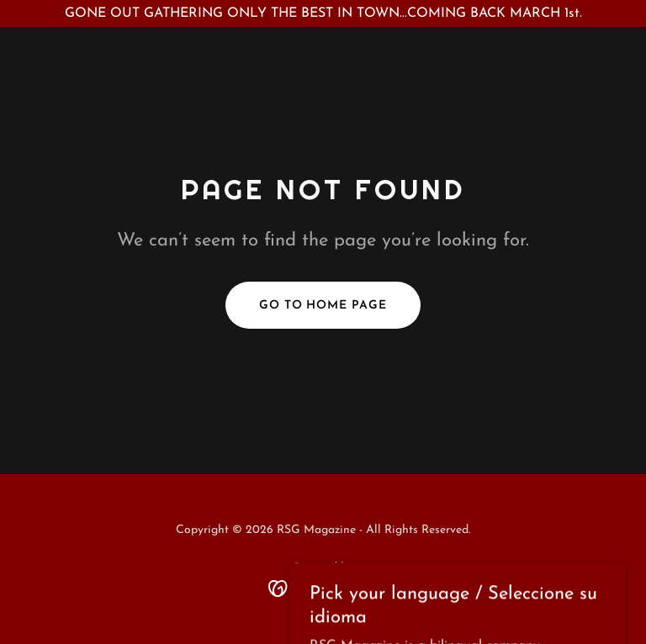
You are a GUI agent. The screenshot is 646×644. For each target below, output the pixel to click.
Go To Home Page (323, 306)
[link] (323, 588)
